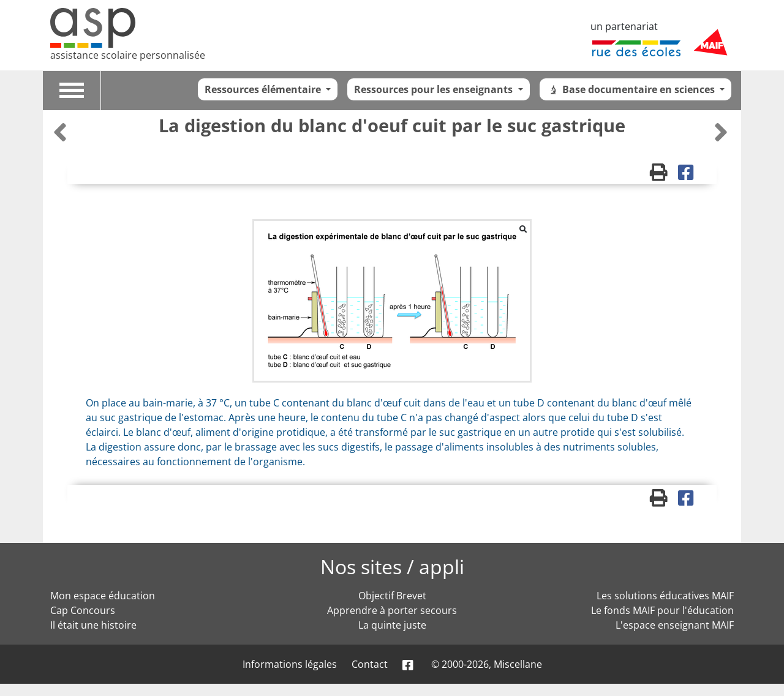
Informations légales (290, 664)
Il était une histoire (93, 625)
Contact (370, 664)
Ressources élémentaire (264, 89)
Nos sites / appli (392, 567)
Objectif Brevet (392, 596)
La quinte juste (392, 625)
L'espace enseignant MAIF (675, 625)
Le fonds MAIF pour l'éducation (662, 610)
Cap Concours (83, 610)
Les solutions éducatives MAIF (665, 596)
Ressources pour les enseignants (435, 89)
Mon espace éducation (103, 596)
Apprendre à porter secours (392, 610)
